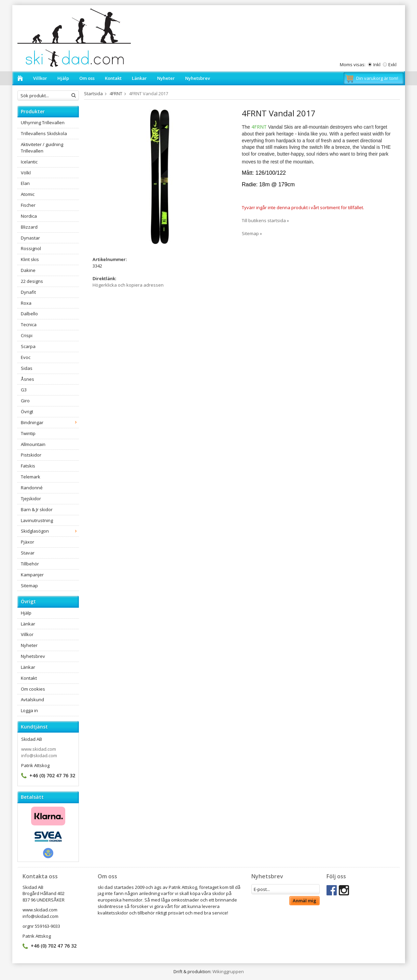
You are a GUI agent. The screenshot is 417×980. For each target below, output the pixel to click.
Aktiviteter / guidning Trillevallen (42, 148)
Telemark (31, 477)
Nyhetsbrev (198, 78)
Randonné (32, 488)
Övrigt (27, 412)
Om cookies (33, 689)
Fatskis (28, 466)
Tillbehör (30, 564)
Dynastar (30, 238)
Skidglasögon (50, 531)
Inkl (377, 64)
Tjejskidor (31, 499)
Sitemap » (252, 233)
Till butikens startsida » (265, 220)
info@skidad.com (39, 755)
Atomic (28, 194)
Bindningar (50, 422)
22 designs (32, 281)
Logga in (29, 710)
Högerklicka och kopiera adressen (128, 285)
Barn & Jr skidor (37, 509)
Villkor (40, 78)
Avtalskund (32, 700)
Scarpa (28, 346)
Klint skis (30, 259)
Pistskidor (31, 455)
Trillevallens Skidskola (44, 133)
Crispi (27, 335)
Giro (25, 401)
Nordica (29, 216)
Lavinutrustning (37, 520)
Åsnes (27, 379)
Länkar (139, 78)
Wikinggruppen (228, 971)
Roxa (26, 303)
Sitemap (29, 586)
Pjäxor (27, 542)
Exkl (392, 64)
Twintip (28, 433)
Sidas (27, 368)
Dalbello (29, 314)
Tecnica (29, 325)
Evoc (26, 357)
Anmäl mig (304, 900)
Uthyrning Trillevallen (43, 122)
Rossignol (31, 248)
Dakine (28, 270)
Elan (25, 183)
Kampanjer (32, 575)
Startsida (93, 93)
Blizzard (29, 227)
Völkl (26, 173)
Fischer (28, 205)
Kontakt (113, 78)
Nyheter (166, 78)
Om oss (87, 78)
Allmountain (33, 444)
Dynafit (28, 292)
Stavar (28, 553)
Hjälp (63, 78)
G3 (24, 390)
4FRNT (116, 93)
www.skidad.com (39, 749)
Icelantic (29, 162)
